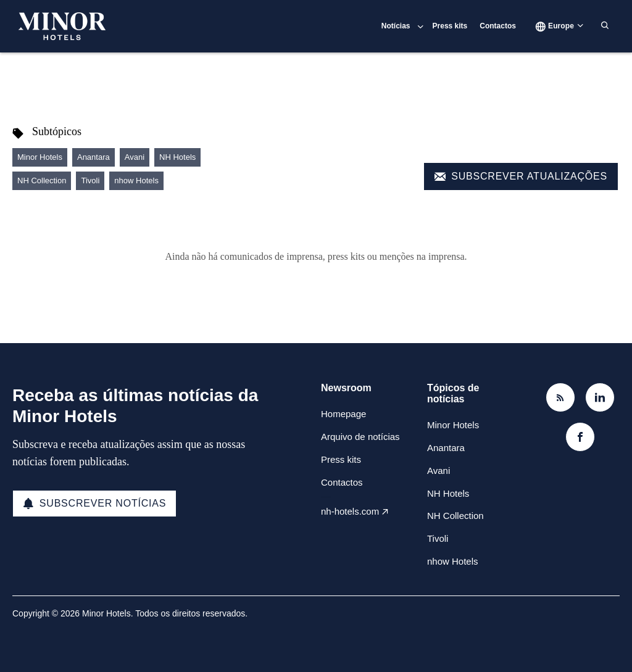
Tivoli (90, 180)
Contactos (498, 26)
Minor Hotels (40, 157)
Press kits (450, 26)
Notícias (396, 26)
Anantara (94, 157)
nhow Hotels (136, 180)
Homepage (343, 414)
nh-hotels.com (350, 511)
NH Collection (42, 180)
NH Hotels (177, 157)
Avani (135, 157)
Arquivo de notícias (360, 437)
